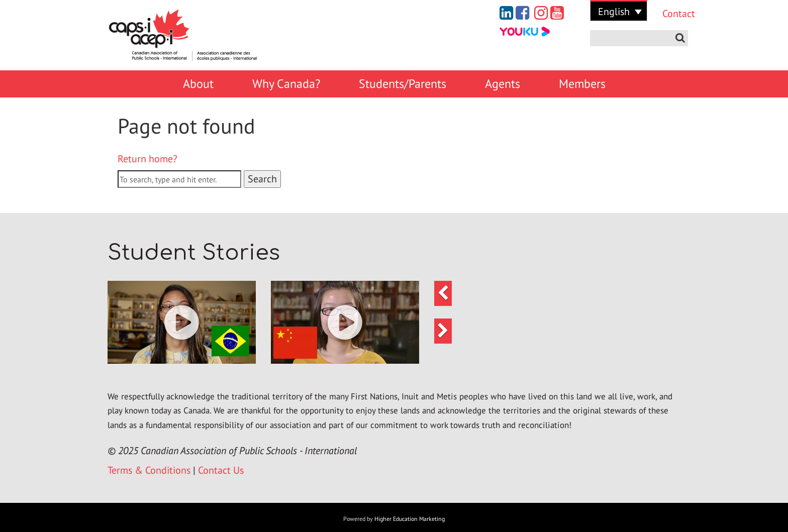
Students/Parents (403, 84)
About (198, 84)
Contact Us (221, 470)
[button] (182, 322)
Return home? (147, 159)
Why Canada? (286, 84)
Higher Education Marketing (410, 519)
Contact (671, 14)
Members (582, 84)
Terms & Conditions (149, 470)
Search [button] (262, 179)
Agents (503, 84)
